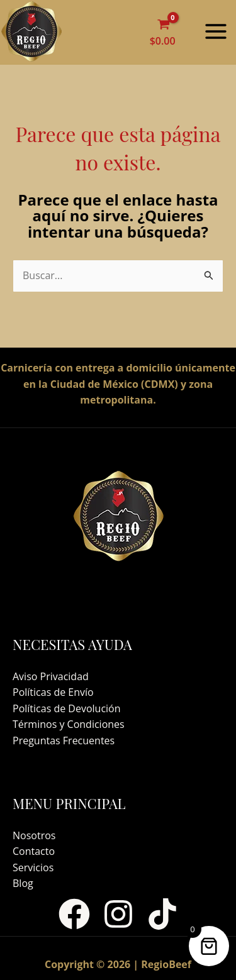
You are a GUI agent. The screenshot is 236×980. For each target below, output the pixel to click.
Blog (23, 883)
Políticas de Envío (53, 692)
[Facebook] (74, 914)
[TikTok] (162, 914)
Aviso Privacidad (51, 676)
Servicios (33, 867)
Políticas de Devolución (67, 708)
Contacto (34, 851)
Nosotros (34, 835)
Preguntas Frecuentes (64, 741)
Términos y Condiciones (69, 724)
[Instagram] (118, 914)
